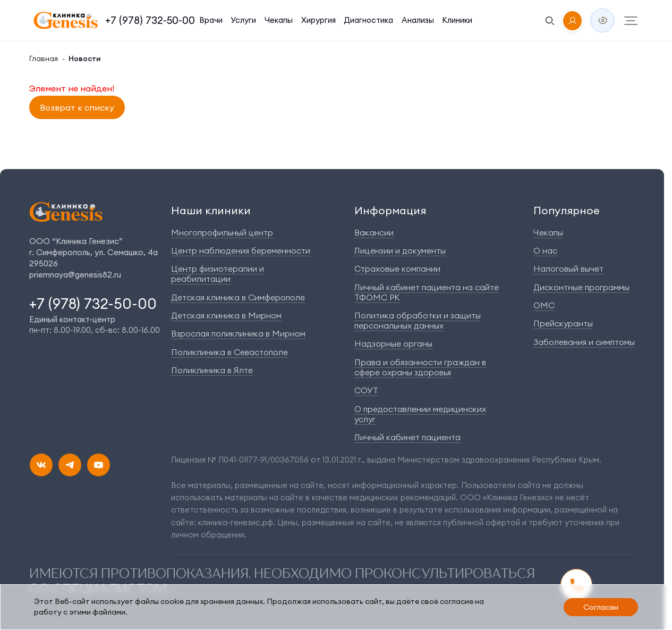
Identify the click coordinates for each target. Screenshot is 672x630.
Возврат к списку (77, 107)
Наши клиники (211, 210)
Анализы (418, 20)
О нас (545, 250)
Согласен (601, 607)
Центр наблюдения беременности (241, 250)
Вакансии (374, 232)
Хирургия (318, 20)
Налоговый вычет (568, 268)
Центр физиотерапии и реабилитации (218, 274)
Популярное (567, 210)
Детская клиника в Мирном (226, 315)
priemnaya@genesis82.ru (75, 275)
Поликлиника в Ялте (212, 370)
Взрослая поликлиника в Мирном (238, 333)
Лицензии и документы (400, 250)
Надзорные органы (393, 343)
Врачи (211, 20)
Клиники (457, 20)
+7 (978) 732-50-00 (150, 20)
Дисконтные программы (581, 287)
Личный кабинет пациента (407, 437)
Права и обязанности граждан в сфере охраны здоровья (420, 367)
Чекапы (279, 20)
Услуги (243, 20)
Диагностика (368, 20)
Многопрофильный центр (222, 232)
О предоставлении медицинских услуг (420, 414)
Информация (390, 210)
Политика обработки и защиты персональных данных (418, 320)
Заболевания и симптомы (584, 342)
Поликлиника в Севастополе (229, 352)
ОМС (544, 305)
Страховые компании (397, 268)
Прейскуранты (563, 323)
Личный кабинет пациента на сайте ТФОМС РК (427, 292)
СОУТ (366, 390)
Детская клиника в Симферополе (238, 297)
